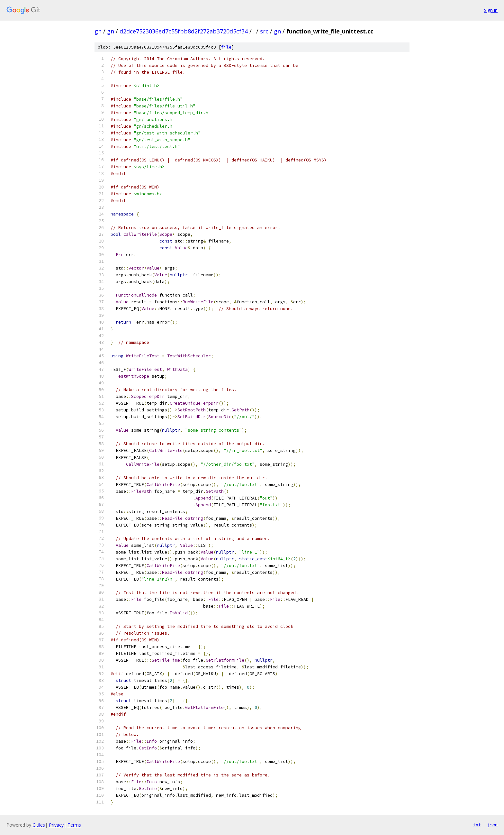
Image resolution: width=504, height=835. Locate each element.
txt (477, 825)
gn (98, 31)
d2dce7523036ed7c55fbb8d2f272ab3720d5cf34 (184, 31)
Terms (74, 825)
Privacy (56, 825)
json (492, 825)
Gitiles (39, 825)
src (264, 31)
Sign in (491, 10)
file (226, 47)
